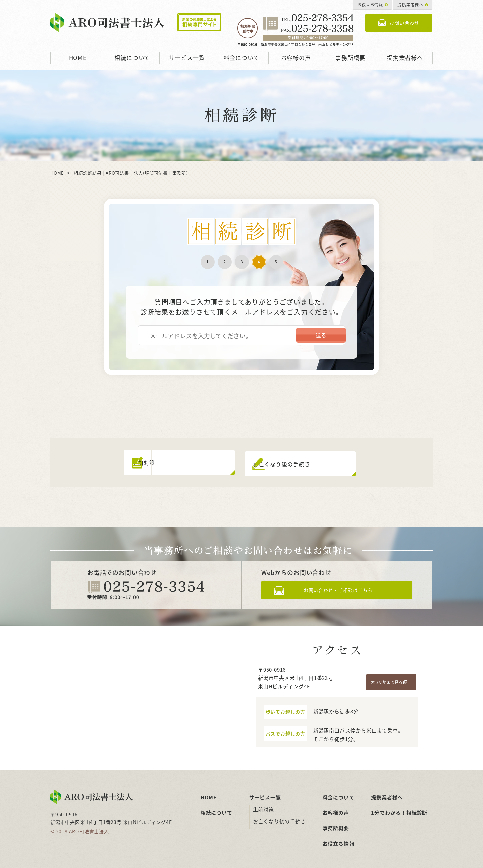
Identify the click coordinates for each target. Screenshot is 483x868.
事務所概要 (350, 58)
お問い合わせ (404, 23)
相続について (132, 58)
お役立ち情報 (370, 5)
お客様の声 (296, 58)
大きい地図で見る (387, 679)
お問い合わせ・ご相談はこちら (343, 589)
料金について (241, 58)
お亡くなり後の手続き (279, 819)
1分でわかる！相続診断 (399, 810)
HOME (78, 58)
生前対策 (263, 807)
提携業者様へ (410, 5)
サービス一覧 (187, 58)
